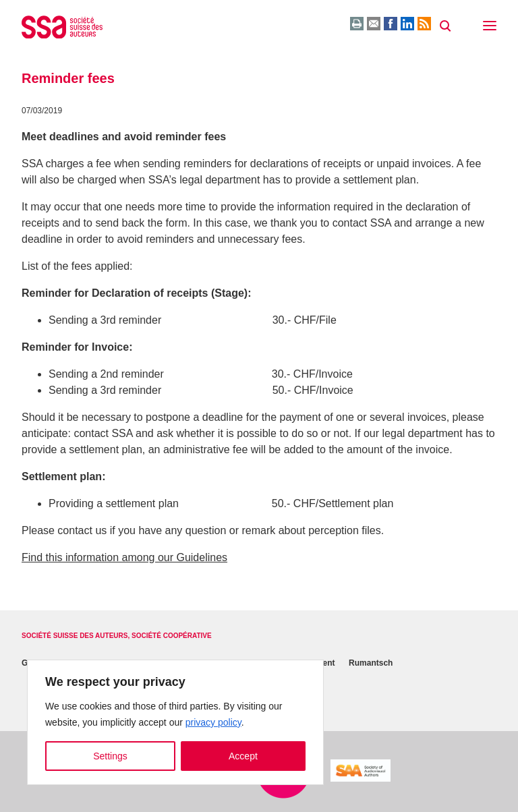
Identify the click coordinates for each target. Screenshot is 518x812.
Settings (110, 756)
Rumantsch (371, 663)
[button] (490, 27)
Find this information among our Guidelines (124, 557)
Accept (243, 756)
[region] (175, 722)
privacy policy (213, 722)
